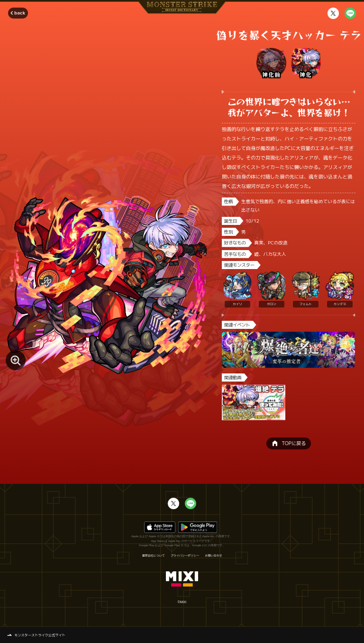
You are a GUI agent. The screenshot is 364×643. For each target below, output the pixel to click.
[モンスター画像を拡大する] (16, 361)
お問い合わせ (214, 556)
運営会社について (153, 556)
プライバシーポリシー (185, 556)
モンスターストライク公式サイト (40, 635)
